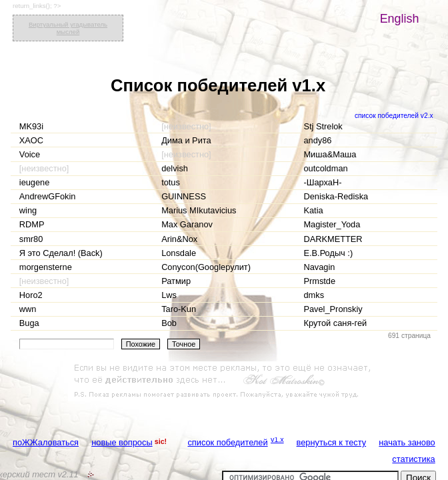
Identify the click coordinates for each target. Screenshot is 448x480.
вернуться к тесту (332, 442)
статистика (413, 459)
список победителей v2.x (394, 116)
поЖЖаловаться (46, 442)
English (400, 19)
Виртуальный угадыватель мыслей (68, 28)
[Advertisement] (224, 381)
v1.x (277, 439)
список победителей (227, 442)
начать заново (407, 442)
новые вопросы (122, 442)
